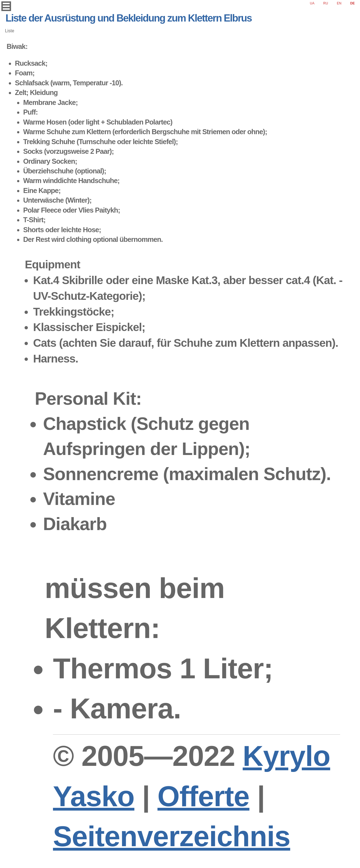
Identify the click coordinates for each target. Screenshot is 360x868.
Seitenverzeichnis (172, 836)
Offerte (203, 796)
